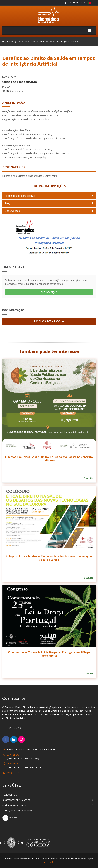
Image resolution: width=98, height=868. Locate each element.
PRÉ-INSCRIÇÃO (49, 292)
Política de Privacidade (14, 805)
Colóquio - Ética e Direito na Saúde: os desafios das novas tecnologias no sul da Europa (49, 558)
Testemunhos (10, 795)
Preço (8, 203)
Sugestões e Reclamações (16, 800)
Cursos (11, 42)
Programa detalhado (49, 321)
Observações (12, 211)
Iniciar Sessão (77, 3)
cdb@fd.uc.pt (13, 773)
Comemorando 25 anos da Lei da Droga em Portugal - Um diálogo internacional (49, 654)
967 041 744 (13, 764)
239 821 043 (13, 755)
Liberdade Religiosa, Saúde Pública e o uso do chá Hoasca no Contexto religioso (49, 459)
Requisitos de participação (20, 196)
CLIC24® (49, 862)
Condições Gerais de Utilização (19, 811)
